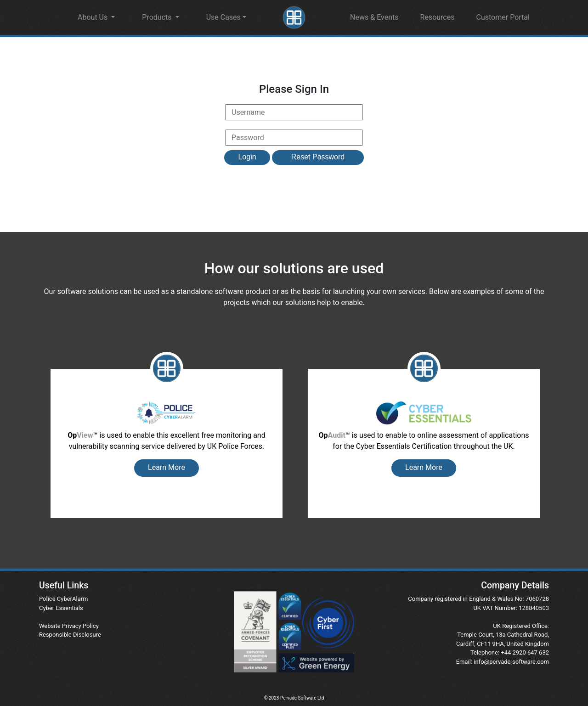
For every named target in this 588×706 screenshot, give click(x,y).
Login (247, 157)
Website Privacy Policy (69, 626)
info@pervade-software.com (511, 662)
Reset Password (318, 157)
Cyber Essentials (61, 608)
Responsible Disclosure (70, 635)
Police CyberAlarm (64, 599)
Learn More (167, 467)
